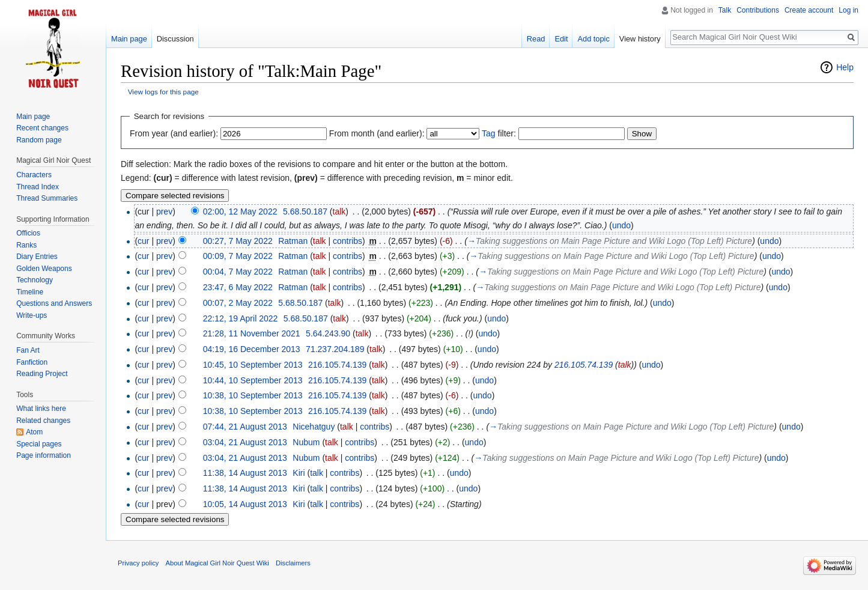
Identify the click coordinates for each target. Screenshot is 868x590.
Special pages (39, 444)
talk (339, 211)
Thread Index (38, 187)
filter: (499, 133)
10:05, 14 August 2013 (245, 504)
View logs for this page (163, 92)
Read (536, 39)
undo (621, 225)
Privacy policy (138, 563)
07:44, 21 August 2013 (245, 427)
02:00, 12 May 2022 (240, 211)
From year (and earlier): (174, 133)
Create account (809, 10)
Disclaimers (293, 563)
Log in (848, 10)
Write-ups (32, 315)
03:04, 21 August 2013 (245, 442)
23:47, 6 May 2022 (238, 287)
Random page (39, 140)
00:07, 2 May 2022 (238, 303)
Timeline (30, 292)
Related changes (43, 421)
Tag (489, 133)
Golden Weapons (44, 269)
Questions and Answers (54, 303)
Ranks (26, 245)
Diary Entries (37, 257)
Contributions (758, 10)
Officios (28, 233)
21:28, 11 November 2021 (252, 333)
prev (164, 211)
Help (845, 67)
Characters (34, 175)
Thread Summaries (47, 198)
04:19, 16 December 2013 (252, 349)
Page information (44, 455)
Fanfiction (32, 362)
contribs (348, 241)
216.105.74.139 (584, 365)
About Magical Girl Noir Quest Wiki (217, 563)
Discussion (175, 39)
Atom (34, 432)
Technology (35, 280)
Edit (561, 39)
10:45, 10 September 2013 (253, 365)
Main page (129, 39)
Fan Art (28, 350)
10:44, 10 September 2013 (253, 380)
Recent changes (42, 128)
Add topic (593, 39)
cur (143, 241)
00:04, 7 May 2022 (238, 272)
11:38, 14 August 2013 (245, 473)
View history (640, 39)
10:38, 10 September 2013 (253, 395)
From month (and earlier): (377, 133)
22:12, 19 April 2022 (241, 318)
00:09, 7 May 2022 (238, 256)
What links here (41, 409)
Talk (725, 10)
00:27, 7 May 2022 (238, 241)
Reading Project (42, 374)
